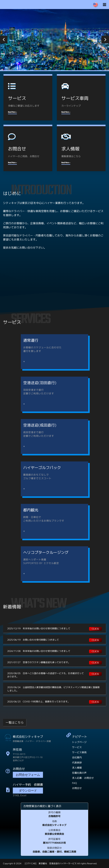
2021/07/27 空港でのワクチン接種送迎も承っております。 (39, 662)
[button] (4, 40)
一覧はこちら (15, 722)
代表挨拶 (77, 763)
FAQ (74, 783)
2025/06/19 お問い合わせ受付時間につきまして (33, 640)
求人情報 (77, 768)
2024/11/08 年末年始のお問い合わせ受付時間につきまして (39, 651)
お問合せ (77, 788)
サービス (77, 747)
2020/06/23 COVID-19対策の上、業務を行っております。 (39, 702)
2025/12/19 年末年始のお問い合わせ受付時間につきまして (39, 628)
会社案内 (77, 757)
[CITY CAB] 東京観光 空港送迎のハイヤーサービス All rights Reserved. (60, 863)
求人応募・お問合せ (83, 778)
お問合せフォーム (28, 775)
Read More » (12, 112)
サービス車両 (79, 752)
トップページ (79, 742)
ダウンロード (28, 791)
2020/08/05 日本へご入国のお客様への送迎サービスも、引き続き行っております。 (46, 675)
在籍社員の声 (79, 773)
